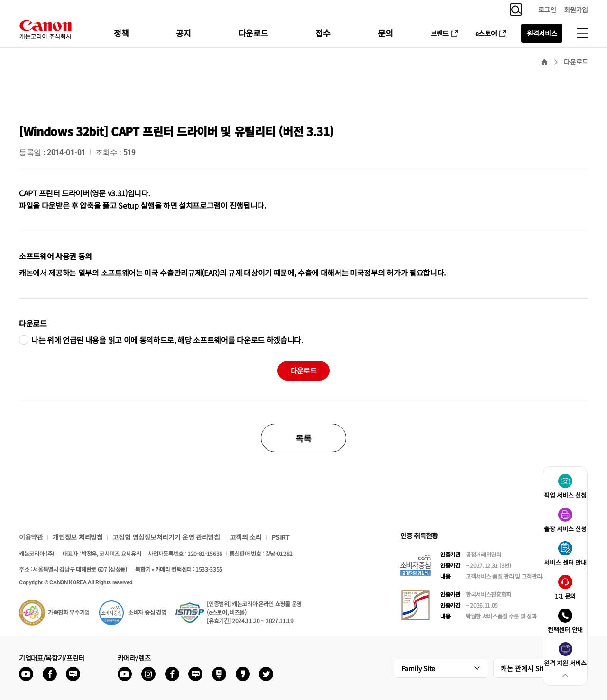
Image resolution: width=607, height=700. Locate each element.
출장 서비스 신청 (565, 529)
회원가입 (576, 9)
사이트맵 (582, 33)
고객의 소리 (246, 537)
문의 (385, 33)
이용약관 (31, 537)
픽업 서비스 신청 (565, 495)
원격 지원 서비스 (565, 663)
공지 (183, 33)
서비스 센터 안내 (565, 562)
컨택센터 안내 (565, 630)
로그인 (547, 9)
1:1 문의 (565, 596)
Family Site (418, 668)
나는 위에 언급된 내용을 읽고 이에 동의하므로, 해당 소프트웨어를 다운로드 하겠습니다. (167, 340)
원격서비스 (542, 33)
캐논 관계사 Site (524, 668)
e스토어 (486, 33)
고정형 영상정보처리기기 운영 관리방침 (166, 537)
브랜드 (440, 33)
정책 (121, 33)
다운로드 (253, 33)
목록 (303, 438)
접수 (323, 33)
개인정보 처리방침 (78, 537)
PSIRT (280, 537)
